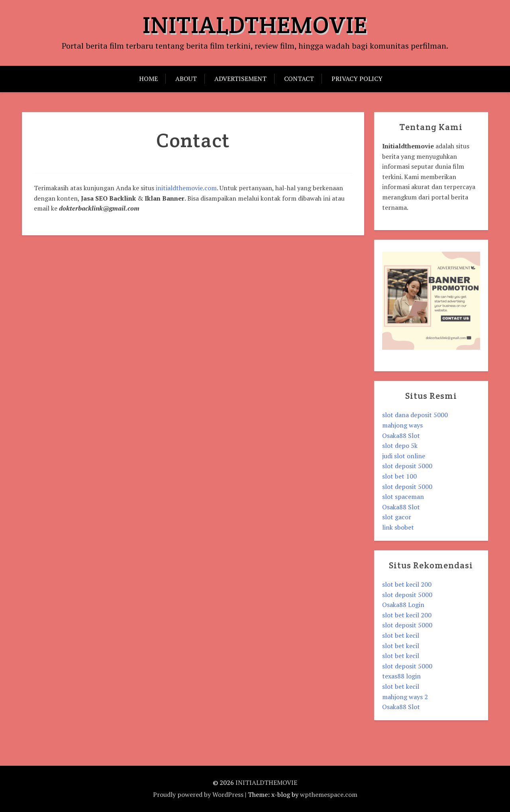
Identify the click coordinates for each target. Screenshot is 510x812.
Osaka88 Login (403, 605)
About (186, 79)
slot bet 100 (399, 476)
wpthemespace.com (329, 794)
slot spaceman (403, 497)
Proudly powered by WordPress (198, 794)
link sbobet (398, 527)
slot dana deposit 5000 (415, 415)
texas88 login (401, 676)
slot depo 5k (400, 445)
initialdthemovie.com (186, 188)
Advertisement (240, 79)
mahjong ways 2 (405, 697)
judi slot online (404, 456)
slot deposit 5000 (407, 466)
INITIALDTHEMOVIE (255, 25)
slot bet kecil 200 (407, 584)
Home (148, 79)
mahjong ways (402, 425)
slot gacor (397, 517)
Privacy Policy (357, 79)
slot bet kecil (401, 635)
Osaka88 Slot (401, 436)
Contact (299, 79)
